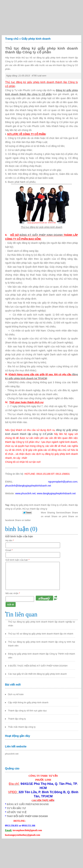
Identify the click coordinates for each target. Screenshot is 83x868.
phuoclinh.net (12, 754)
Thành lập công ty (17, 719)
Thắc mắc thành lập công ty (22, 727)
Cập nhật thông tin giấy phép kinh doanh (28, 702)
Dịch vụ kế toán (16, 694)
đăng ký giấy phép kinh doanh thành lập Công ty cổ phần (39, 505)
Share (56, 513)
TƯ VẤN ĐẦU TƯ (16, 808)
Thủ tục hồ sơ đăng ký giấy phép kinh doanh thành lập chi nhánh (41, 634)
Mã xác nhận (13, 593)
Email (9, 550)
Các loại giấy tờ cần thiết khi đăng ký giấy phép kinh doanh (38, 674)
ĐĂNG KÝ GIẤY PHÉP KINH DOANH (41, 235)
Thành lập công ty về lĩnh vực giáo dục (27, 711)
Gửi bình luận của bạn (18, 560)
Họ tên (10, 540)
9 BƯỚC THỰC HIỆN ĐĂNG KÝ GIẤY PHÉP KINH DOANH (38, 666)
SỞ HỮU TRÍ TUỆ (17, 812)
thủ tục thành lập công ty (35, 509)
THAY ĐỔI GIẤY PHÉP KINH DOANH (27, 816)
